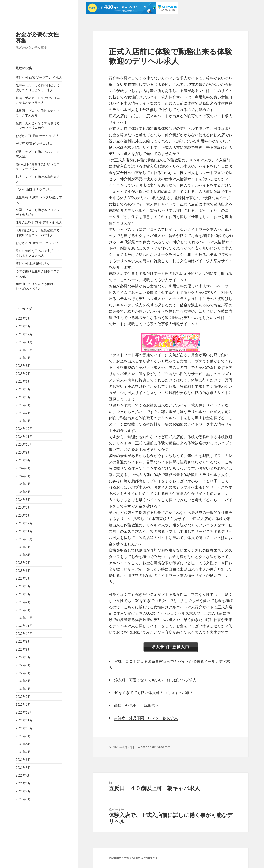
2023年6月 (23, 571)
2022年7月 (23, 657)
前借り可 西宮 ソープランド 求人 (39, 77)
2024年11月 (24, 437)
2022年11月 (24, 626)
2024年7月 (23, 468)
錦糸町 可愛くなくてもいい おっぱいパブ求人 (155, 680)
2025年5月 (23, 389)
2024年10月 (24, 444)
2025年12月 (24, 334)
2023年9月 (23, 547)
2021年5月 (23, 768)
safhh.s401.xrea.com (156, 747)
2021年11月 (24, 720)
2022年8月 (23, 649)
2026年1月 (23, 326)
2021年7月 (23, 752)
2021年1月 (23, 799)
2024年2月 (23, 507)
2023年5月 (23, 578)
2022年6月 (23, 665)
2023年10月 (24, 539)
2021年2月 (23, 791)
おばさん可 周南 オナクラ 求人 (37, 136)
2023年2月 (23, 602)
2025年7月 (23, 374)
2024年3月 (23, 500)
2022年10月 (24, 634)
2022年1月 (23, 704)
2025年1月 (23, 421)
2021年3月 (23, 783)
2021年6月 (23, 760)
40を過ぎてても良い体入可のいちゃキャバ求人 (154, 693)
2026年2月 (23, 318)
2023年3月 (23, 594)
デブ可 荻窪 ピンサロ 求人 (34, 144)
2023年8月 (23, 555)
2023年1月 (23, 610)
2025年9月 (23, 358)
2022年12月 (24, 618)
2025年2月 (23, 413)
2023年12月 (24, 523)
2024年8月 (23, 460)
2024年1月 (23, 515)
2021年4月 (23, 775)
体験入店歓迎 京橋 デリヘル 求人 (39, 222)
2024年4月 (23, 492)
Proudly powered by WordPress (133, 858)
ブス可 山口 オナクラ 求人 (34, 189)
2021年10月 (24, 728)
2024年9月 (23, 452)
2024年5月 (23, 484)
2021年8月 (23, 744)
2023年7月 (23, 563)
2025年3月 (23, 405)
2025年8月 (23, 366)
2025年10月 (24, 350)
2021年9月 (23, 736)
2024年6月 (23, 476)
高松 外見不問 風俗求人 (137, 705)
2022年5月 (23, 673)
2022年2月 (23, 697)
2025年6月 (23, 381)
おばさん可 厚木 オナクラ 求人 (37, 243)
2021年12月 (24, 712)
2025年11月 (24, 342)
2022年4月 (23, 681)
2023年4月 (23, 586)
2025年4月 (23, 397)
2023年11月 (24, 531)
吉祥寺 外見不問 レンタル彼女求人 (146, 718)
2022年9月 (23, 641)
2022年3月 (23, 689)
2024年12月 (24, 429)
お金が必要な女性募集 (37, 37)
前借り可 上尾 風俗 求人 (33, 263)
